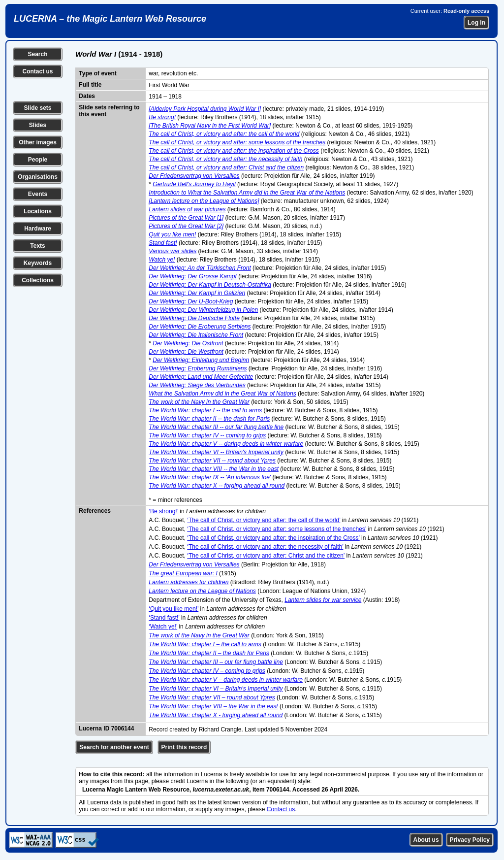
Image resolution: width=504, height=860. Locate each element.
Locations (38, 211)
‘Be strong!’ (163, 511)
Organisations (38, 177)
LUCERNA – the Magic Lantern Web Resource (110, 19)
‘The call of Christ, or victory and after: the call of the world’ (264, 520)
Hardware (38, 229)
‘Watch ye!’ (163, 627)
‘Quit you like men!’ (173, 609)
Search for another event (114, 747)
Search (37, 54)
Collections (38, 280)
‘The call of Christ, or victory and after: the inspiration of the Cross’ (273, 538)
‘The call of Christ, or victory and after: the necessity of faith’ (265, 547)
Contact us (37, 71)
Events (38, 194)
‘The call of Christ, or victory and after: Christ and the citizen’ (266, 556)
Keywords (38, 263)
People (38, 160)
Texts (37, 246)
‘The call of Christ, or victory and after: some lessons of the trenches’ (277, 529)
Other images (38, 142)
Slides (38, 125)
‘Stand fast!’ (164, 618)
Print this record (184, 747)
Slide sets (37, 108)
